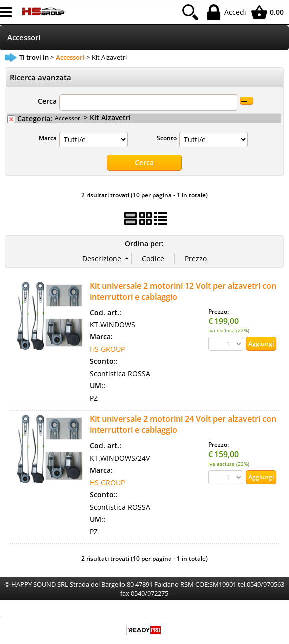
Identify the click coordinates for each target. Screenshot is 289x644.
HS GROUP (107, 349)
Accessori (24, 38)
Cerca (47, 101)
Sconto (167, 138)
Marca (48, 138)
